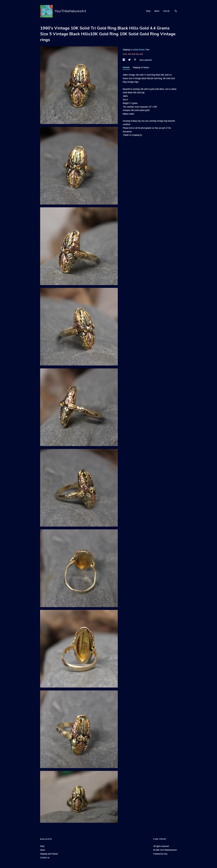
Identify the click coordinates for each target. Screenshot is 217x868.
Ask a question (146, 60)
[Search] (176, 11)
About (157, 11)
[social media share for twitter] (130, 60)
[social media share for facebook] (124, 60)
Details (126, 67)
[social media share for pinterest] (135, 60)
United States (139, 50)
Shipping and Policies (49, 854)
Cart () (166, 11)
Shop (148, 11)
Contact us (45, 857)
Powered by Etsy (160, 854)
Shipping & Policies (141, 67)
